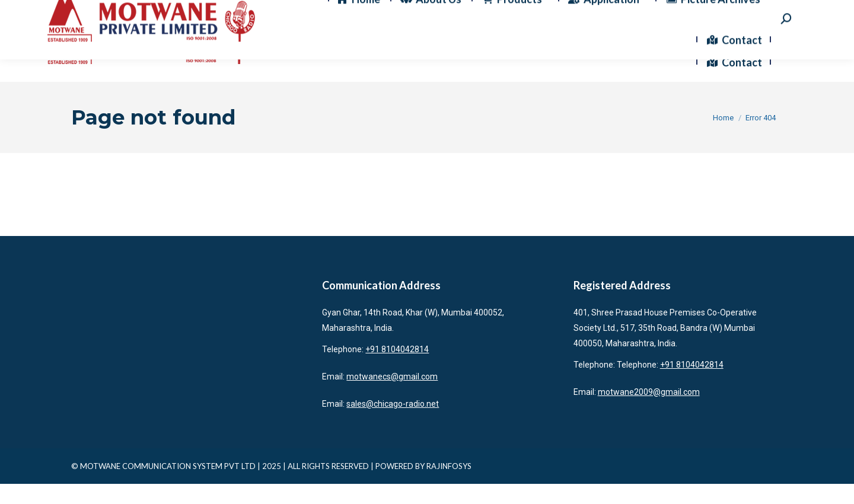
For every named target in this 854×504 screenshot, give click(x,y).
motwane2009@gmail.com (649, 412)
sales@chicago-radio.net (393, 424)
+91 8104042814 (106, 10)
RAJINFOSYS (449, 486)
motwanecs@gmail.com (203, 10)
